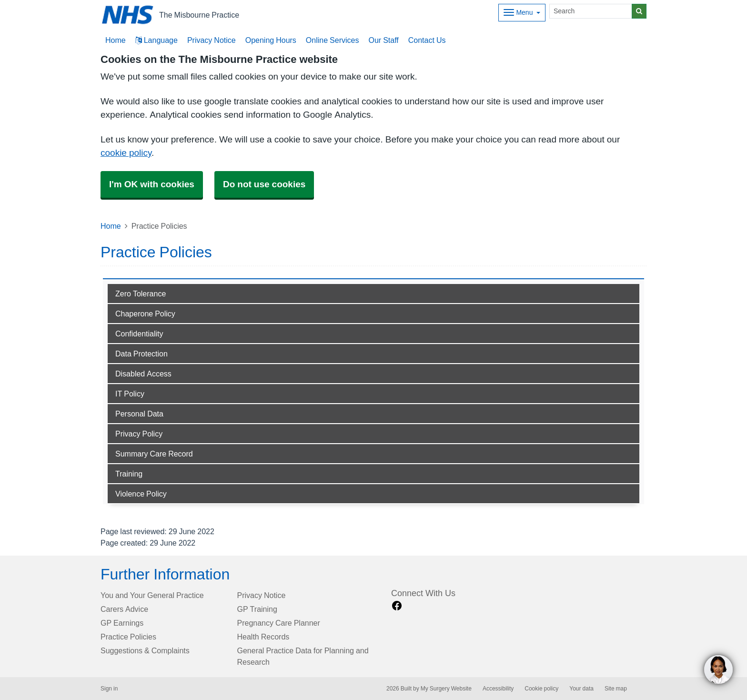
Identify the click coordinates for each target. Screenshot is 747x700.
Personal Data (139, 414)
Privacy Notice (212, 40)
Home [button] (116, 40)
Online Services (333, 40)
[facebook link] (397, 606)
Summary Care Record (154, 454)
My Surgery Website (446, 689)
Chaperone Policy (145, 314)
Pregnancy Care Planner (279, 623)
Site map (616, 689)
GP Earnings (122, 623)
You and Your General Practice (152, 595)
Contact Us (427, 40)
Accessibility (498, 689)
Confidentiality (139, 334)
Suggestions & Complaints (145, 650)
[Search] (591, 11)
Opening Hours (271, 40)
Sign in (109, 689)
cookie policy (126, 153)
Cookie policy (541, 689)
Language (156, 40)
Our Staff (383, 40)
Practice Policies (128, 637)
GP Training (257, 609)
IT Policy (130, 394)
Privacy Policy (139, 434)
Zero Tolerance (141, 294)
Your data (581, 689)
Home (111, 226)
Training (129, 474)
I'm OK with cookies (152, 184)
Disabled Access (143, 374)
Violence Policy (141, 494)
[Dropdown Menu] (522, 13)
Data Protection (141, 354)
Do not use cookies (264, 184)
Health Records (263, 637)
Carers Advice (124, 609)
